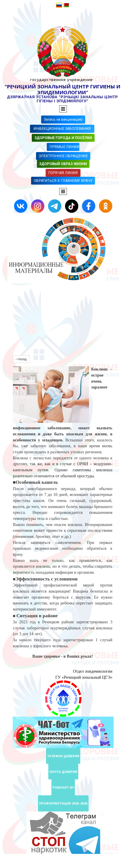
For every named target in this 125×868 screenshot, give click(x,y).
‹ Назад (21, 359)
